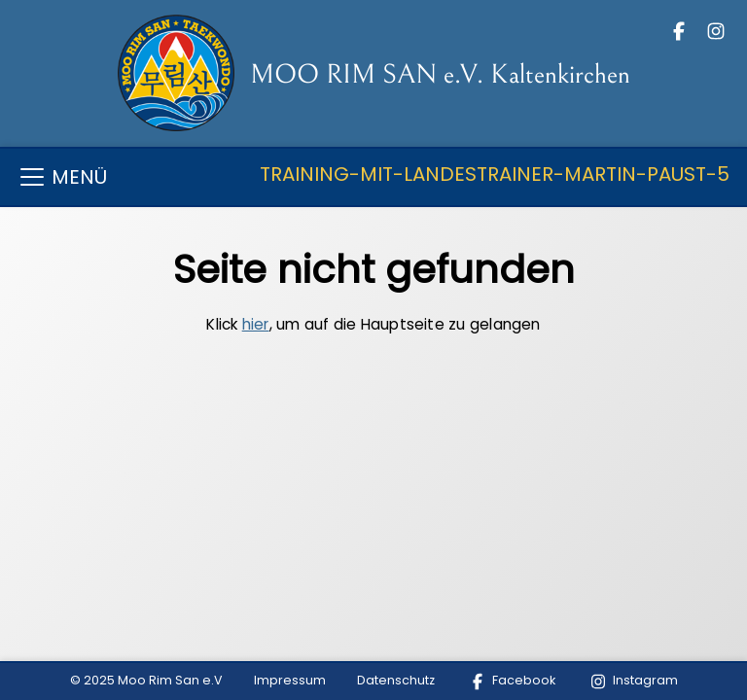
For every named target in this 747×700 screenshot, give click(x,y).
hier (256, 324)
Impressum (290, 680)
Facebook (511, 680)
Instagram (632, 680)
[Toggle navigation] (373, 177)
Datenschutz (396, 680)
